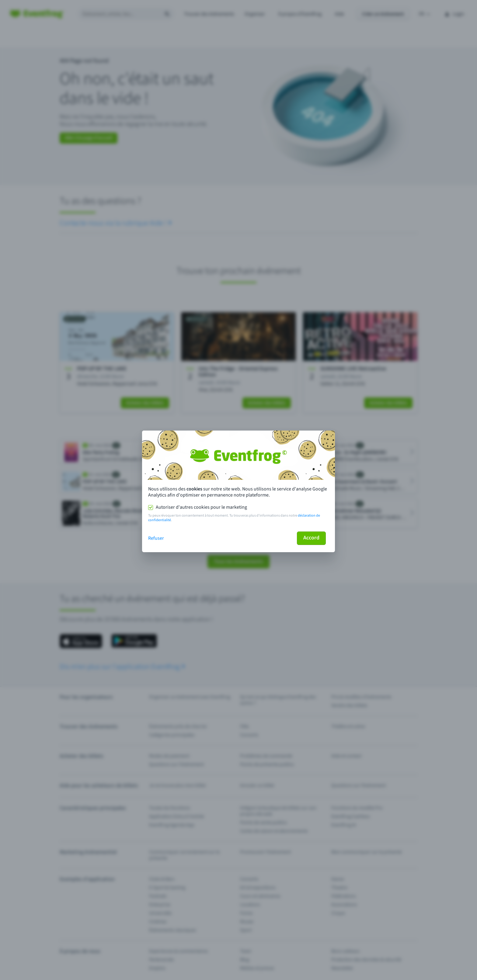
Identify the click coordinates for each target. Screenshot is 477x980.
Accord (311, 538)
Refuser (156, 538)
